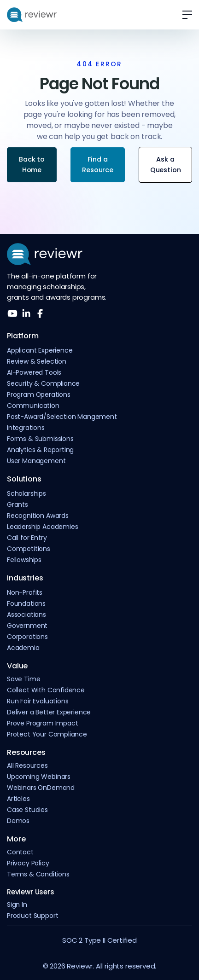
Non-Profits (25, 593)
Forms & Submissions (40, 439)
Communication (33, 406)
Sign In (17, 905)
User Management (36, 461)
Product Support (32, 916)
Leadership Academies (42, 527)
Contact (20, 852)
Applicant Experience (40, 351)
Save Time (23, 679)
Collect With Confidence (46, 690)
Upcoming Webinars (39, 777)
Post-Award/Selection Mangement (62, 417)
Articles (18, 799)
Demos (18, 821)
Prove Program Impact (42, 723)
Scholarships (26, 494)
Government (27, 626)
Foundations (26, 604)
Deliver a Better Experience (49, 712)
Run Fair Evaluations (38, 701)
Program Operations (39, 395)
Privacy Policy (28, 863)
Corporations (27, 637)
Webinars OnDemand (41, 788)
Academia (23, 648)
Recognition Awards (38, 516)
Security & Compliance (43, 384)
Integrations (26, 428)
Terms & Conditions (38, 874)
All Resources (27, 766)
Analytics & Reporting (40, 450)
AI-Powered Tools (34, 373)
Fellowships (24, 560)
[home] (32, 14)
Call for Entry (27, 538)
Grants (18, 505)
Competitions (29, 549)
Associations (26, 615)
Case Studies (27, 810)
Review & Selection (37, 362)
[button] (184, 15)
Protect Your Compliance (47, 734)
